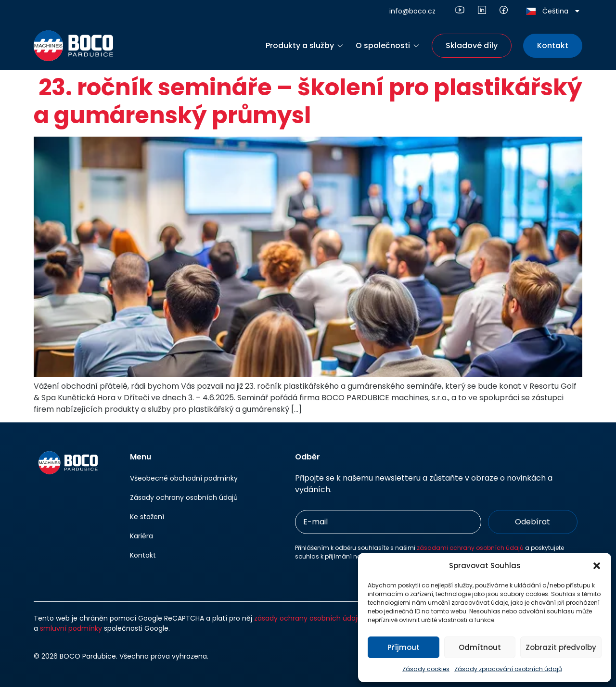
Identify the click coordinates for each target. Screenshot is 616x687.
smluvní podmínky (71, 628)
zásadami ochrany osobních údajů (470, 548)
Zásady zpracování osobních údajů (508, 669)
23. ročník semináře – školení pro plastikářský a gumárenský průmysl (308, 101)
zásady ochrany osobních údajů (308, 618)
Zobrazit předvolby (561, 647)
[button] (597, 566)
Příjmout (404, 647)
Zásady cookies (426, 669)
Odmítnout (480, 647)
